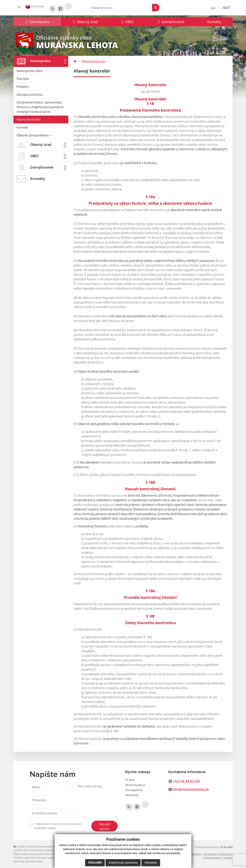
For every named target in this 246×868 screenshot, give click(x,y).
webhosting (51, 854)
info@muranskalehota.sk (191, 789)
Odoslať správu (104, 826)
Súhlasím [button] (95, 863)
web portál (37, 854)
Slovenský (34, 7)
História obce (135, 785)
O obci (130, 780)
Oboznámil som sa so (58, 826)
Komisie (22, 128)
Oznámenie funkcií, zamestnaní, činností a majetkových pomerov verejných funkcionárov (40, 107)
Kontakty (214, 22)
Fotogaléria (134, 790)
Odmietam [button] (151, 863)
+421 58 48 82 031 (187, 782)
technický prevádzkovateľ (28, 861)
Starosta (23, 79)
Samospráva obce (30, 71)
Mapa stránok (21, 854)
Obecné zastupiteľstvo (34, 135)
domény (18, 858)
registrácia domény (35, 858)
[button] (37, 22)
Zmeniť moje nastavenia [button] (123, 863)
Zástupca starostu (30, 95)
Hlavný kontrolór (29, 120)
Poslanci (23, 87)
